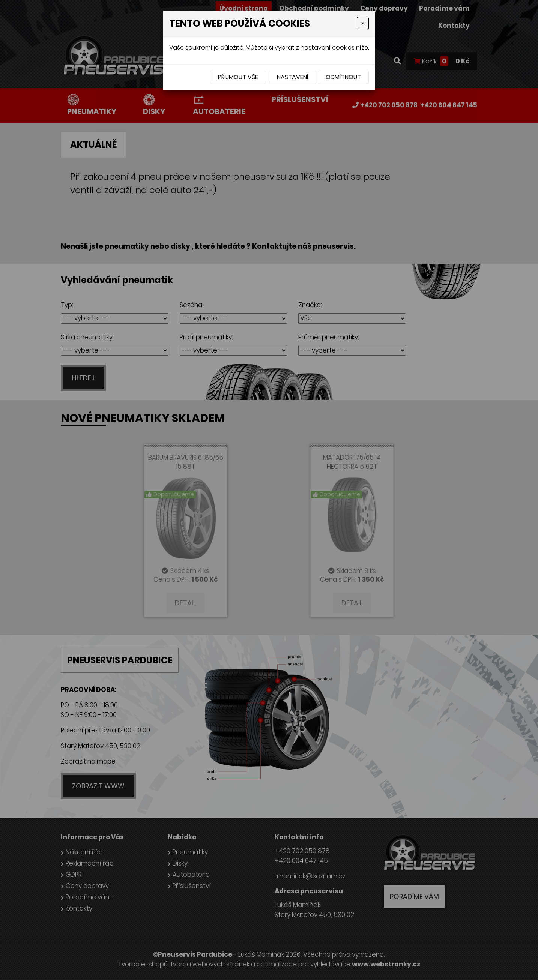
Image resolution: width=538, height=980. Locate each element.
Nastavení (293, 77)
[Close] (363, 23)
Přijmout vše (238, 77)
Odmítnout (343, 77)
